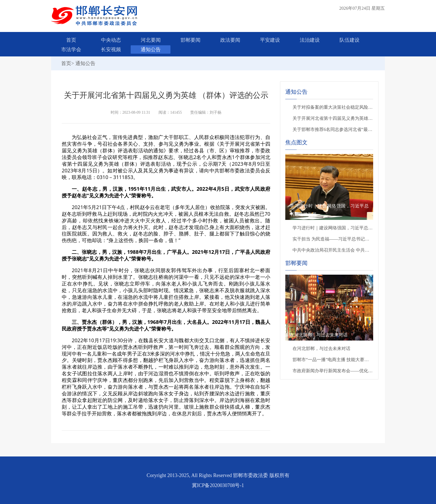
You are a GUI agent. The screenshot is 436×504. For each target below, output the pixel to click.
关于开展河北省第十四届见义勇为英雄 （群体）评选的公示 (333, 118)
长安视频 (111, 49)
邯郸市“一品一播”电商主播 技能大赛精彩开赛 (333, 360)
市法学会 (71, 49)
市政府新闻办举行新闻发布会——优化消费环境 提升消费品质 (333, 371)
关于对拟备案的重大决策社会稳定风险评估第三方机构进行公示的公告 (333, 107)
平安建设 (270, 40)
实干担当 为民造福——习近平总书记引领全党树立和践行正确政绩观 (333, 239)
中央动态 (111, 40)
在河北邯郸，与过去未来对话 (321, 348)
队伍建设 (350, 40)
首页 (71, 40)
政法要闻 (230, 40)
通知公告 (151, 49)
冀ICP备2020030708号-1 (218, 485)
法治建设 (310, 40)
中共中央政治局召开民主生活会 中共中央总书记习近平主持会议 (333, 250)
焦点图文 (296, 142)
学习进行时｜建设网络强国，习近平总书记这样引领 (333, 228)
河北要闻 (151, 40)
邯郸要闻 (190, 40)
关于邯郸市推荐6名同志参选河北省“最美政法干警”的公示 (333, 129)
